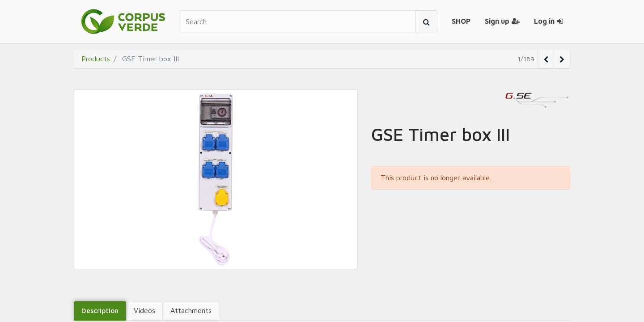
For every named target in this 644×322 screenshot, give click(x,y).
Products (96, 59)
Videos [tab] (144, 310)
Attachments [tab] (191, 310)
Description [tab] (100, 310)
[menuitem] (461, 21)
